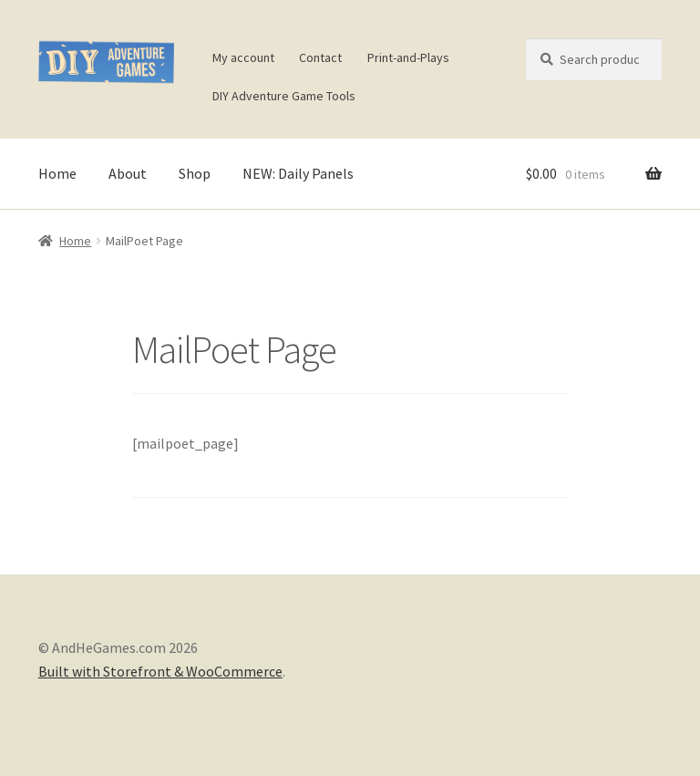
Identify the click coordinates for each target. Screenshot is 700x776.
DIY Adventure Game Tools (284, 96)
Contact (320, 57)
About (128, 173)
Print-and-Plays (408, 57)
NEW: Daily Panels (298, 173)
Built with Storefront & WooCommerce (160, 671)
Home (57, 173)
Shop (195, 173)
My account (243, 57)
